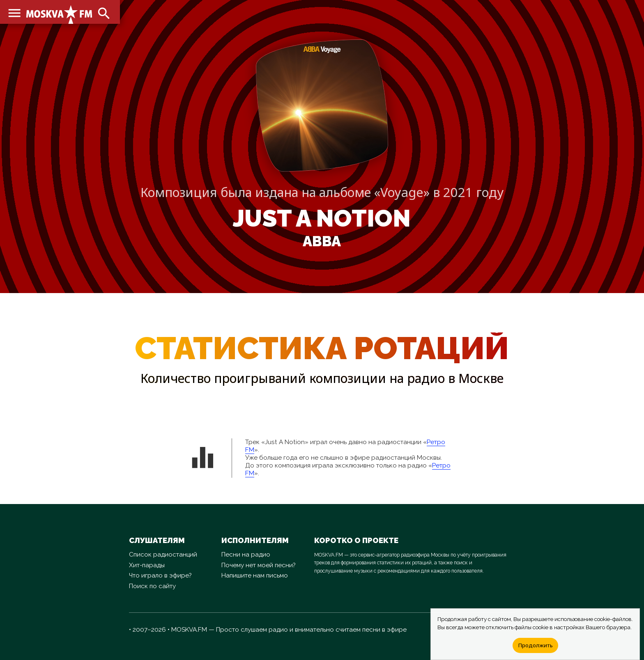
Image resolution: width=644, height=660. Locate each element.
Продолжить (535, 645)
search (103, 12)
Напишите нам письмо (255, 575)
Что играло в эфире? (160, 575)
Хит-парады (147, 565)
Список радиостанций (163, 555)
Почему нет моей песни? (259, 565)
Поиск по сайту (152, 586)
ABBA (322, 241)
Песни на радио (246, 555)
